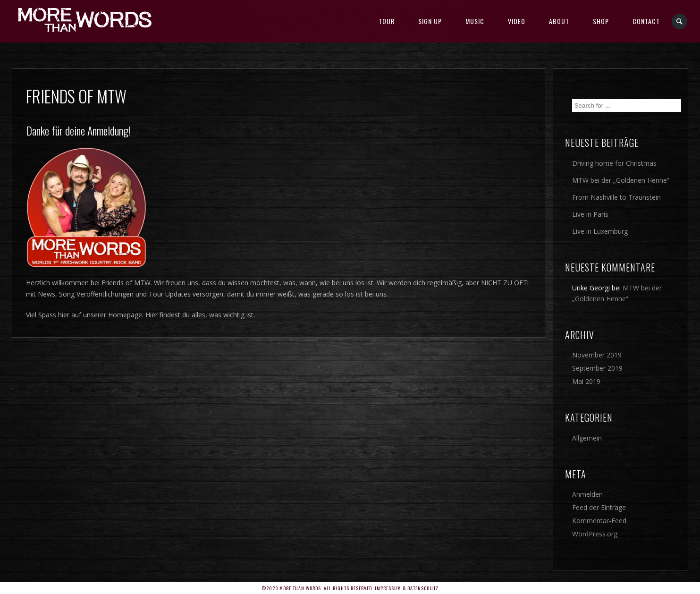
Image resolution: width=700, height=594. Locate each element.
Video (517, 21)
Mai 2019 (586, 381)
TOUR (387, 21)
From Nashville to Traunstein (616, 197)
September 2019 (597, 368)
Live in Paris (590, 214)
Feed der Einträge (599, 507)
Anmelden (587, 494)
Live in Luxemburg (600, 231)
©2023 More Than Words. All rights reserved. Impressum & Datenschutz (350, 588)
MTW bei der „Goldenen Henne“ (621, 180)
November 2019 (597, 355)
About (559, 21)
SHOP (601, 21)
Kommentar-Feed (599, 521)
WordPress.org (595, 534)
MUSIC (475, 21)
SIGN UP (430, 21)
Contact (646, 21)
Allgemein (587, 438)
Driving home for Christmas (614, 163)
